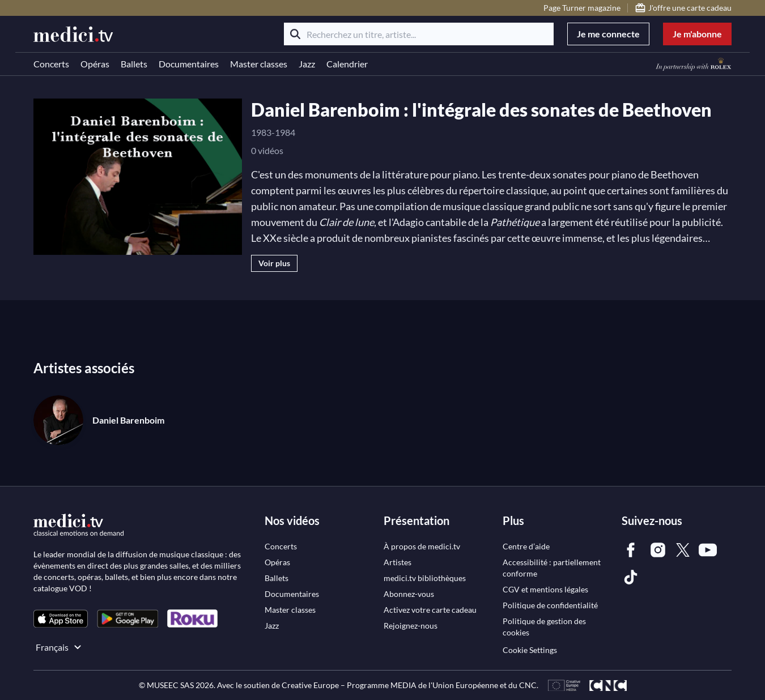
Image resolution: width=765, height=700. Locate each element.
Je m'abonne (697, 34)
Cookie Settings (530, 650)
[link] (61, 619)
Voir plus (274, 263)
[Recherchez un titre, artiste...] (419, 34)
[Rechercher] (295, 34)
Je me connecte (608, 34)
